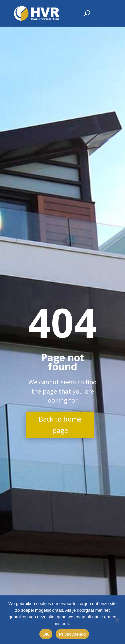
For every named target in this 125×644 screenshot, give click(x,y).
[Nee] (117, 620)
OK (46, 634)
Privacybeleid (72, 634)
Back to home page (60, 425)
